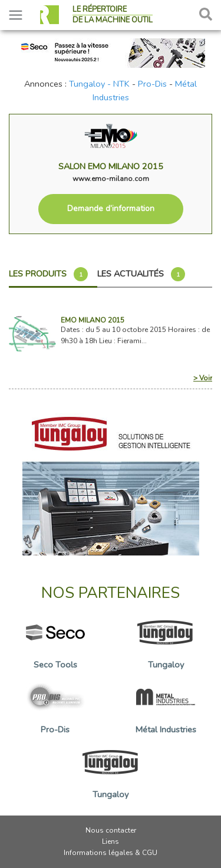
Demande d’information (111, 208)
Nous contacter (111, 830)
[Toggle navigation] (16, 15)
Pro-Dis (152, 84)
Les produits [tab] (48, 274)
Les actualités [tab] (141, 274)
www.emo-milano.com (111, 179)
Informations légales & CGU (111, 853)
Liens (111, 841)
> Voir (203, 378)
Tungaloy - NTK (99, 84)
